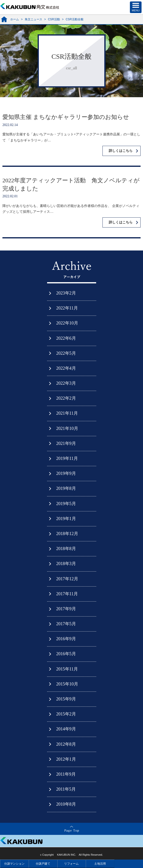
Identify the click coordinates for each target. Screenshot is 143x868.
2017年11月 (67, 594)
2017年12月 (67, 579)
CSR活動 (54, 19)
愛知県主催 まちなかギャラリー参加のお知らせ (66, 117)
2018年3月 (66, 564)
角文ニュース (34, 19)
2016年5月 (66, 654)
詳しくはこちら (121, 151)
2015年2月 (66, 714)
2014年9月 (66, 729)
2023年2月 (66, 293)
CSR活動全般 (74, 19)
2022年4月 (66, 368)
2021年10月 (67, 428)
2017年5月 (66, 624)
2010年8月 (66, 804)
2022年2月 (66, 398)
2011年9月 (66, 774)
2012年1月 (66, 759)
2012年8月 (66, 744)
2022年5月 (66, 353)
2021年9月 (66, 443)
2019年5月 (66, 504)
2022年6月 (66, 338)
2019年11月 (67, 458)
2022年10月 (67, 323)
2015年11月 (67, 669)
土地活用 (100, 864)
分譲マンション (14, 864)
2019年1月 (66, 519)
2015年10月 (67, 684)
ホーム (15, 19)
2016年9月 (66, 639)
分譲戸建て (43, 864)
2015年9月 (66, 699)
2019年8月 (66, 488)
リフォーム (71, 864)
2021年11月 (67, 413)
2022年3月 (66, 383)
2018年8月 (66, 549)
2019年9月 (66, 473)
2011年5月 (66, 789)
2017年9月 (66, 609)
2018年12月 (67, 534)
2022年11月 (67, 308)
